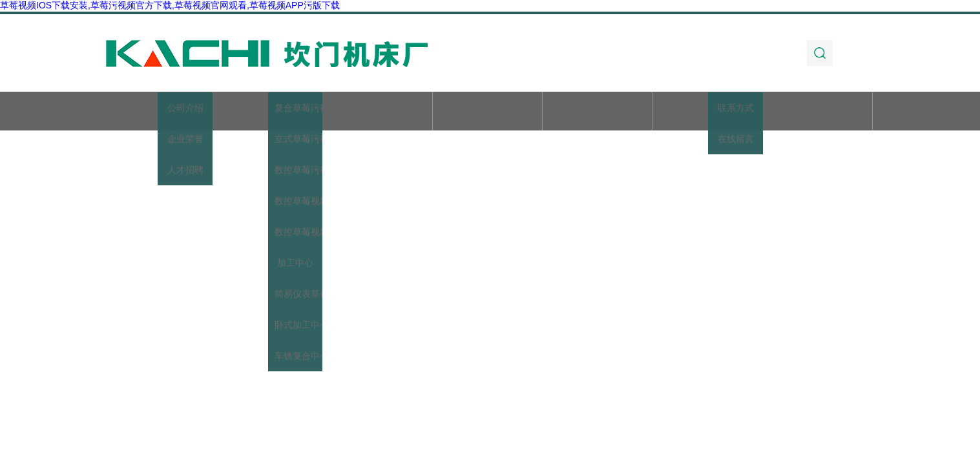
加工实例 (707, 112)
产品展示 (377, 112)
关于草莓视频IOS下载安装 (267, 119)
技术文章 (598, 112)
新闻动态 (487, 112)
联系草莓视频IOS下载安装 (818, 119)
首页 (157, 112)
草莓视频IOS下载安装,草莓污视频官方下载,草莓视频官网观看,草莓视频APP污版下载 (170, 5)
